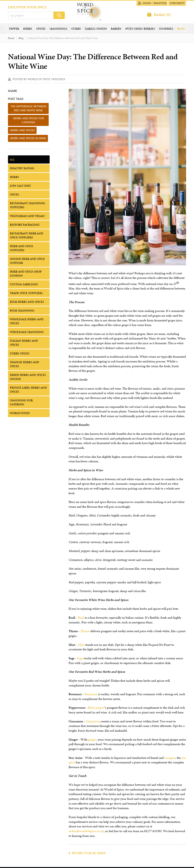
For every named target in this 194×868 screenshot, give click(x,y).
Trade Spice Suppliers (26, 294)
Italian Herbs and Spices (24, 344)
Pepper (14, 30)
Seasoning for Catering (21, 403)
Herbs (28, 30)
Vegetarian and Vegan (27, 217)
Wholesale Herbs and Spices (27, 322)
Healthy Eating (22, 169)
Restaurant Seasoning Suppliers (27, 206)
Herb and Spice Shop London (26, 275)
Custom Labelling (24, 285)
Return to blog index (89, 854)
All (12, 161)
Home (11, 39)
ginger (92, 740)
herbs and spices (22, 131)
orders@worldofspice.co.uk (86, 832)
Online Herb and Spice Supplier (27, 262)
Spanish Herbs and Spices (24, 365)
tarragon (170, 759)
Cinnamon (93, 722)
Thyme (85, 632)
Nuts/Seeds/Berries (140, 30)
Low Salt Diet (20, 187)
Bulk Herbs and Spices (27, 303)
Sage (80, 659)
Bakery (116, 30)
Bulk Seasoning (22, 312)
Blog (181, 30)
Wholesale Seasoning (27, 333)
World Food (20, 414)
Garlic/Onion (96, 30)
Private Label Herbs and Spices (28, 391)
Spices (41, 30)
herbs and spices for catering (28, 121)
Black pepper (96, 709)
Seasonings (58, 30)
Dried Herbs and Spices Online (28, 378)
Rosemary (91, 695)
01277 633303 (153, 832)
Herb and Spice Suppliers (21, 249)
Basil (81, 619)
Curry (76, 30)
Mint (81, 646)
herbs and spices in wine (28, 139)
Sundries (166, 30)
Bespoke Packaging (25, 226)
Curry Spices (20, 355)
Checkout (177, 3)
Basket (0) (162, 15)
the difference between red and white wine (28, 109)
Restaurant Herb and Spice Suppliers (27, 236)
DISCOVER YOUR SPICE (27, 7)
